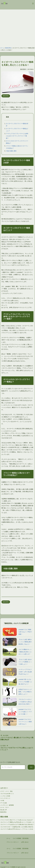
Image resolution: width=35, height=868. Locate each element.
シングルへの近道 (5, 796)
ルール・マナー (5, 807)
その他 (2, 800)
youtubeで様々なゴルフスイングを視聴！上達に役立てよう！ (17, 682)
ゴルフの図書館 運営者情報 (20, 849)
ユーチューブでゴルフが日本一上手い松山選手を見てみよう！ (17, 672)
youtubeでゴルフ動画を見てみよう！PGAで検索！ (17, 632)
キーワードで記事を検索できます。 (11, 762)
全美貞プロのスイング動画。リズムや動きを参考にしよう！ (17, 692)
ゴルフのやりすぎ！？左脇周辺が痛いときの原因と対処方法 (17, 827)
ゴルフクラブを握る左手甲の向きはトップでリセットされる (17, 829)
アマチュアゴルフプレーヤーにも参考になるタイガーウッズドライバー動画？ (17, 136)
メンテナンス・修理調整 (7, 805)
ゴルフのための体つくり (7, 794)
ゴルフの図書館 (11, 867)
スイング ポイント (5, 798)
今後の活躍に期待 (11, 151)
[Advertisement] (17, 27)
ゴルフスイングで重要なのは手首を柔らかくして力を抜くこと (17, 822)
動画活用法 (8, 48)
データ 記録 (4, 803)
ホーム (2, 48)
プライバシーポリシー (13, 853)
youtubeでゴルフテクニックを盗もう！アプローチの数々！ (17, 712)
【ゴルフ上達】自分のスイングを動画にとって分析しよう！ (17, 662)
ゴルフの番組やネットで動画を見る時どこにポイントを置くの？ (17, 652)
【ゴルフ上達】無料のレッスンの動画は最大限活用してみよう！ (17, 642)
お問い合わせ (25, 853)
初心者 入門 (4, 810)
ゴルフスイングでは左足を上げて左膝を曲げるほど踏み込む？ (17, 824)
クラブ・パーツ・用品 (6, 791)
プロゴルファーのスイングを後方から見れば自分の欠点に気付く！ (17, 702)
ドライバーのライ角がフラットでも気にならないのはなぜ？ (17, 820)
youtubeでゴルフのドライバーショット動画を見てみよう (17, 722)
